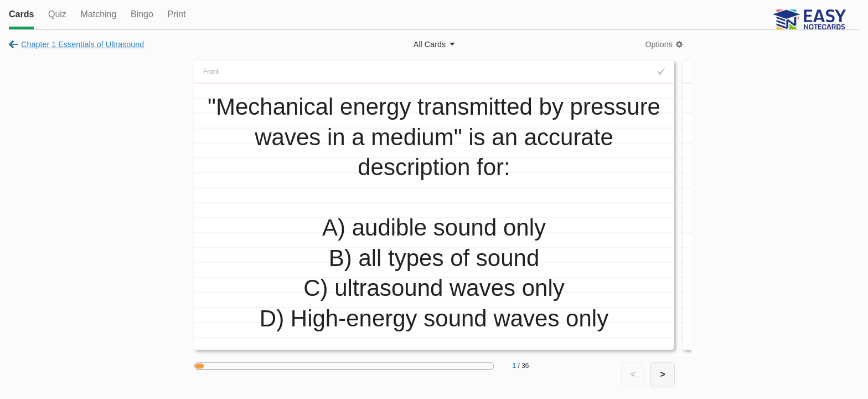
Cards (21, 14)
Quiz (57, 14)
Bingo (142, 14)
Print (176, 14)
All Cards (430, 44)
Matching (98, 14)
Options (659, 44)
